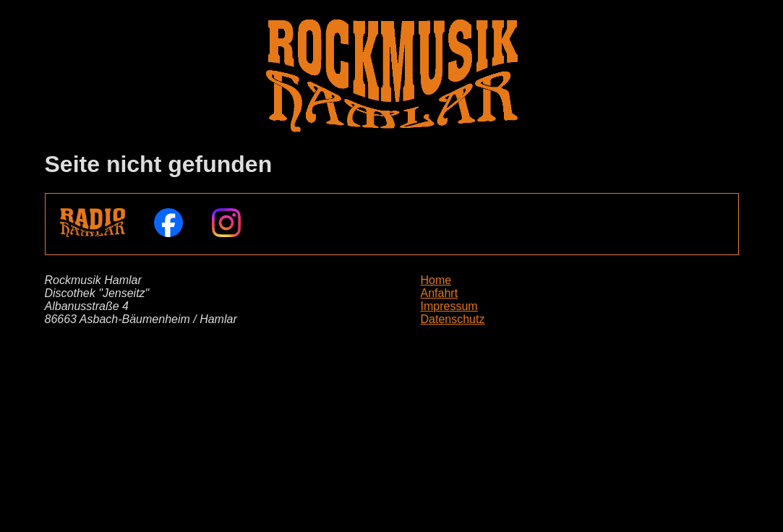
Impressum (449, 306)
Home (436, 280)
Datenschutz (453, 319)
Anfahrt (440, 293)
